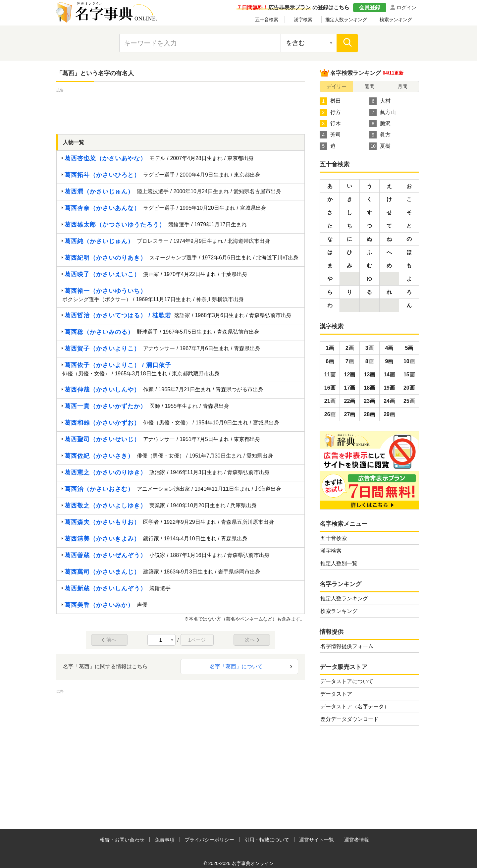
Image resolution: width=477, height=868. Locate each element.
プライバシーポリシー (209, 840)
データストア (336, 694)
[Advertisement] (181, 109)
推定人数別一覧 (339, 563)
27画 (350, 414)
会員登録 (370, 7)
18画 (369, 388)
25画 (409, 401)
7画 (350, 361)
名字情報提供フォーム (347, 646)
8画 (370, 361)
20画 (409, 388)
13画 (369, 375)
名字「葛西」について (236, 666)
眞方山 (383, 112)
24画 (389, 401)
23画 (369, 401)
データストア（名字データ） (355, 706)
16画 (330, 388)
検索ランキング (396, 20)
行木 (330, 124)
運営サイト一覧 (317, 840)
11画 (330, 375)
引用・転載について (267, 840)
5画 (409, 348)
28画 (369, 414)
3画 (370, 348)
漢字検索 (303, 20)
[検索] (347, 43)
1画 (330, 348)
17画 (350, 388)
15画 (409, 375)
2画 (350, 348)
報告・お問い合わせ (122, 840)
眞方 (380, 135)
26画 (330, 414)
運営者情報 (357, 840)
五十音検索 (267, 20)
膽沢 (380, 124)
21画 (330, 401)
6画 (330, 361)
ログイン (406, 7)
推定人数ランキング (346, 20)
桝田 (330, 101)
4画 (389, 348)
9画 (389, 361)
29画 (389, 414)
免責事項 (165, 840)
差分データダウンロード (349, 719)
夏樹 (380, 146)
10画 (409, 361)
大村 (380, 101)
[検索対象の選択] (309, 43)
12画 (350, 375)
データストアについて (347, 681)
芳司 (330, 135)
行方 (330, 112)
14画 (389, 375)
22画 (350, 401)
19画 (389, 388)
